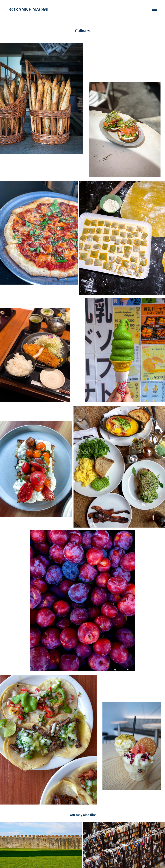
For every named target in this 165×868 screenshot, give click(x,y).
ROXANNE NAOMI (28, 9)
